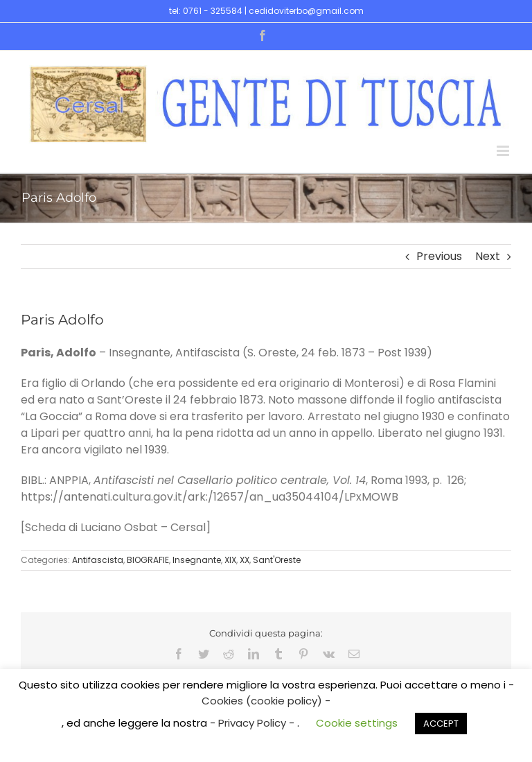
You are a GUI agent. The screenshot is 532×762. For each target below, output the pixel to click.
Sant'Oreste (277, 560)
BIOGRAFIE (148, 560)
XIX (230, 560)
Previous (439, 256)
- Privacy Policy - (254, 723)
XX (245, 560)
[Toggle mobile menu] (504, 151)
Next (488, 256)
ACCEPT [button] (441, 724)
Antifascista (98, 560)
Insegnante (197, 560)
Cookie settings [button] (357, 723)
